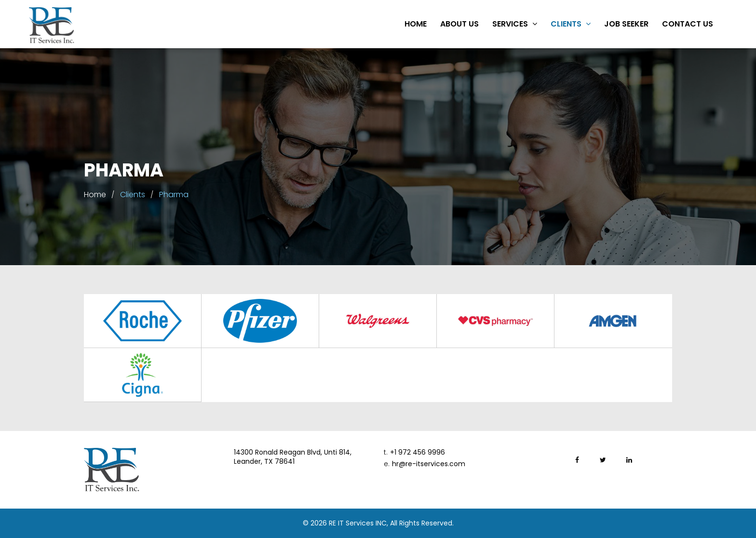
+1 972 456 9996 (414, 452)
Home (416, 24)
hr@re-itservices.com (425, 464)
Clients (571, 24)
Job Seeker (626, 24)
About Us (459, 24)
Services (515, 24)
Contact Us (688, 24)
